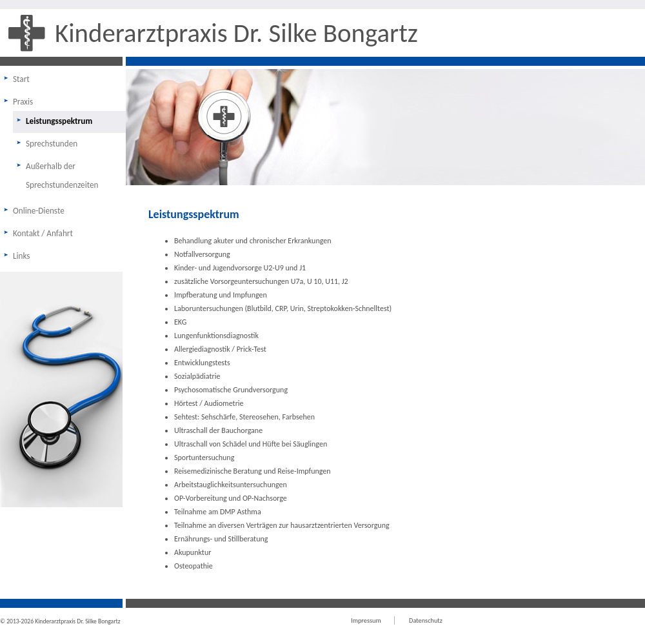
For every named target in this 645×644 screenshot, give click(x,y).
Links (22, 256)
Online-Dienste (39, 211)
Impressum (366, 620)
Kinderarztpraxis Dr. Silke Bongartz (236, 33)
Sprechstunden (52, 144)
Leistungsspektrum (59, 121)
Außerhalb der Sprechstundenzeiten (62, 176)
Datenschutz (426, 620)
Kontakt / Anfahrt (43, 233)
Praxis (23, 102)
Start (21, 79)
